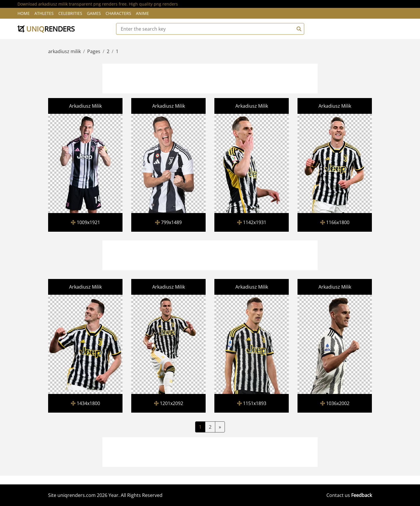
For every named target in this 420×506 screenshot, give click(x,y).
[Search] (298, 29)
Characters (118, 13)
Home (24, 13)
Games (94, 13)
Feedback (362, 495)
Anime (142, 13)
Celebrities (70, 13)
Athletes (44, 13)
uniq (46, 29)
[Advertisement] (210, 78)
